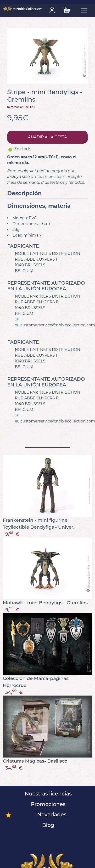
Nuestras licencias (47, 794)
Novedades (51, 814)
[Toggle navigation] (84, 11)
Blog (47, 825)
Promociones (47, 804)
